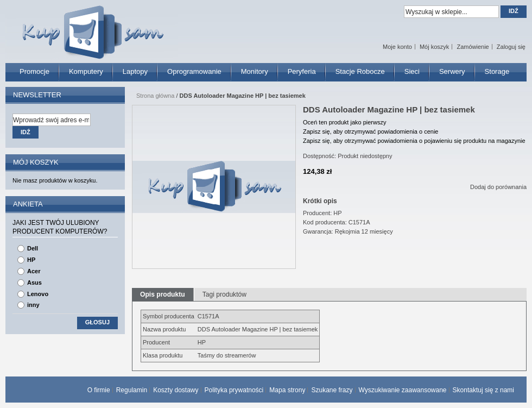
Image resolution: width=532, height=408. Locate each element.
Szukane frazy (332, 390)
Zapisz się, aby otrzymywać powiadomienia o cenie (370, 131)
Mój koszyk (434, 47)
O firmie (99, 390)
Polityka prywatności (234, 390)
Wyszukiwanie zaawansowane (403, 390)
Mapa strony (287, 390)
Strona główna (155, 96)
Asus (34, 283)
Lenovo (38, 294)
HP (31, 260)
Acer (34, 271)
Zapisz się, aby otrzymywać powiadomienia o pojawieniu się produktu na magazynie (414, 141)
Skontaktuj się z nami (483, 390)
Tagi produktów (224, 294)
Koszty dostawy (176, 390)
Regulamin (132, 390)
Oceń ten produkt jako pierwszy (344, 122)
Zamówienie (473, 47)
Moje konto (397, 47)
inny (33, 305)
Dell (33, 248)
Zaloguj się (511, 47)
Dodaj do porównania (498, 187)
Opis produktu (163, 294)
